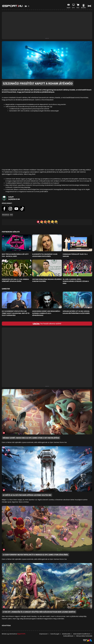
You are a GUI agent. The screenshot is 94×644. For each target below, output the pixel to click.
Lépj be (36, 324)
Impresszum (44, 634)
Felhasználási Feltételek (84, 636)
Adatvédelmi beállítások (82, 634)
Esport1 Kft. (21, 634)
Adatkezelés (66, 634)
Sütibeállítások (68, 636)
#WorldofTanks (6, 215)
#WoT (11, 215)
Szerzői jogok (55, 634)
